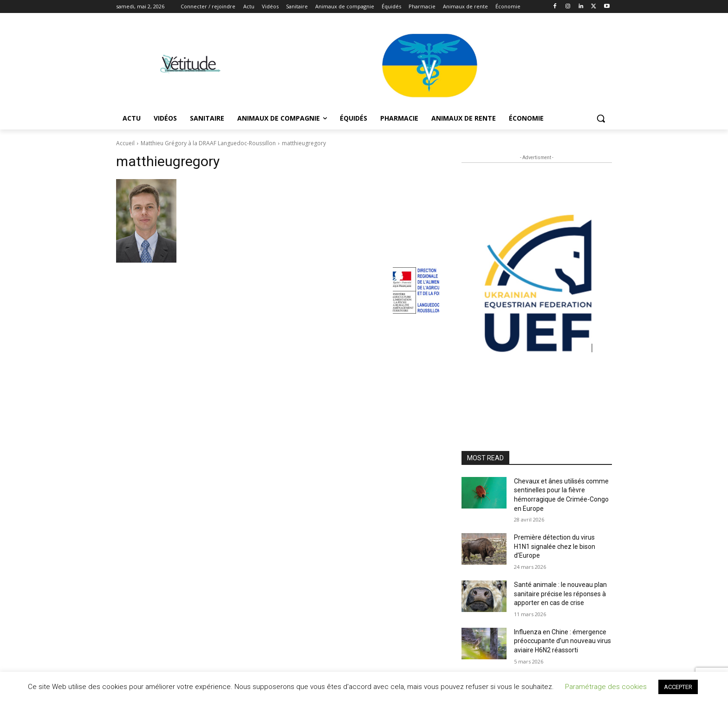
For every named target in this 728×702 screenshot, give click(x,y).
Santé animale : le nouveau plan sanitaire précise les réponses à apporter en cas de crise (560, 594)
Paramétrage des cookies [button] (606, 687)
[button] (601, 118)
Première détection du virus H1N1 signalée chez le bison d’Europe (555, 546)
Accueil (125, 143)
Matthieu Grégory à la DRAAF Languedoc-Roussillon (208, 143)
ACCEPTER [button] (678, 687)
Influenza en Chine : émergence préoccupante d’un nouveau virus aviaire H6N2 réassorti (562, 641)
